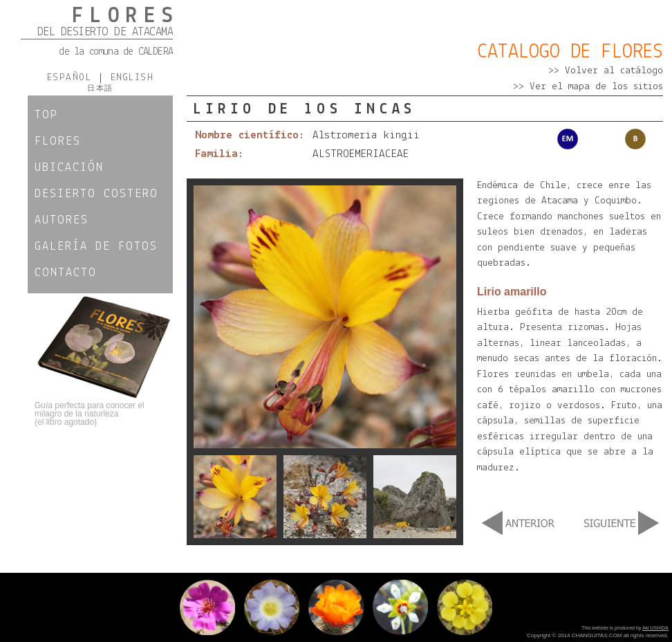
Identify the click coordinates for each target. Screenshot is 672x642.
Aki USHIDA (655, 628)
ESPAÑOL (73, 78)
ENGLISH (129, 78)
